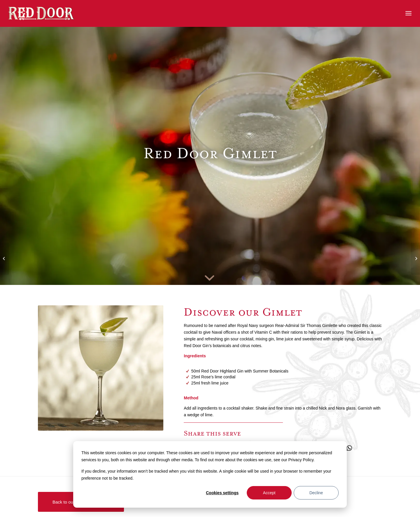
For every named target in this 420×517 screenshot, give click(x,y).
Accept (269, 493)
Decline (316, 493)
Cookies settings (222, 493)
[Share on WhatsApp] (349, 448)
